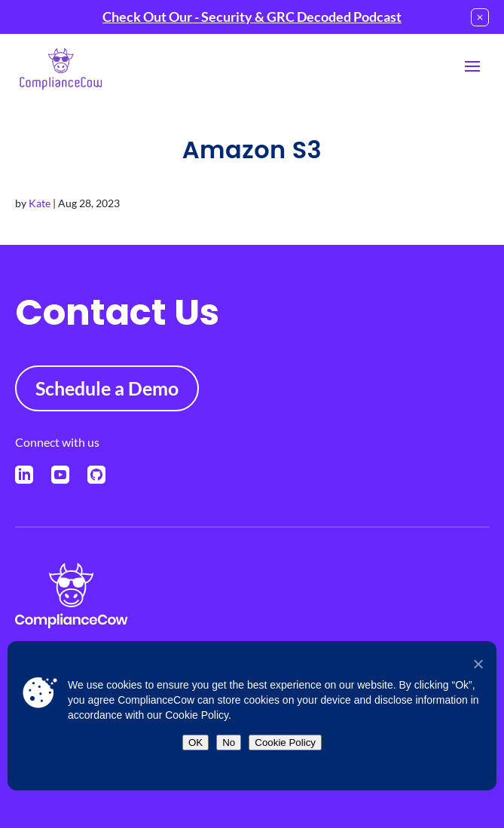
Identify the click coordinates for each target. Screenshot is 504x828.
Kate (40, 203)
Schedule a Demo (107, 388)
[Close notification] (480, 17)
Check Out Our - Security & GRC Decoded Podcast (252, 17)
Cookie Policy (285, 742)
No (229, 742)
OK (195, 742)
